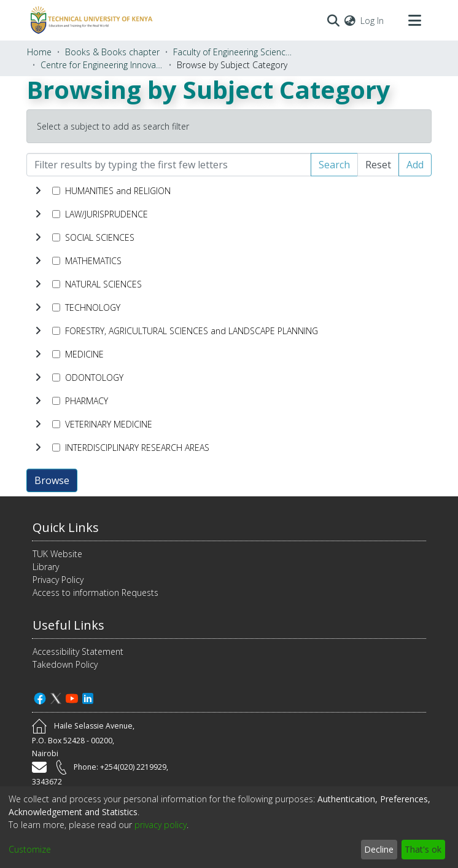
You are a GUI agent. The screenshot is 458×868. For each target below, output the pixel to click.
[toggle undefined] (38, 190)
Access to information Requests (95, 592)
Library (46, 567)
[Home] (90, 20)
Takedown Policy (65, 664)
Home (39, 52)
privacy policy (161, 825)
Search (334, 165)
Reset (378, 165)
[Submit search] (333, 20)
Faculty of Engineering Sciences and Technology (235, 52)
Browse (52, 480)
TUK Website (57, 554)
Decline (379, 849)
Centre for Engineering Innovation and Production (102, 65)
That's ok (423, 849)
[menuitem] (350, 21)
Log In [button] (373, 21)
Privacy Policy (58, 580)
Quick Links (66, 527)
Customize (30, 849)
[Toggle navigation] (414, 20)
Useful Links (68, 625)
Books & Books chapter (112, 52)
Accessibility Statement (78, 651)
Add (415, 165)
